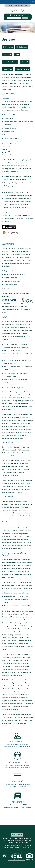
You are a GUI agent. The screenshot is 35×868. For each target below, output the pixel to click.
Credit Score (7, 54)
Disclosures (27, 848)
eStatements (25, 62)
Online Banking (8, 47)
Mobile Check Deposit (10, 62)
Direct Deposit (8, 69)
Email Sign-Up (17, 835)
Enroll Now (6, 98)
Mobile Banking (22, 47)
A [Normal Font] (9, 5)
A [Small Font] (7, 6)
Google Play (8, 222)
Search (22, 10)
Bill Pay (17, 54)
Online (26, 307)
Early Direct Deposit (22, 69)
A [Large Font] (12, 5)
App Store (24, 219)
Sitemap (18, 848)
